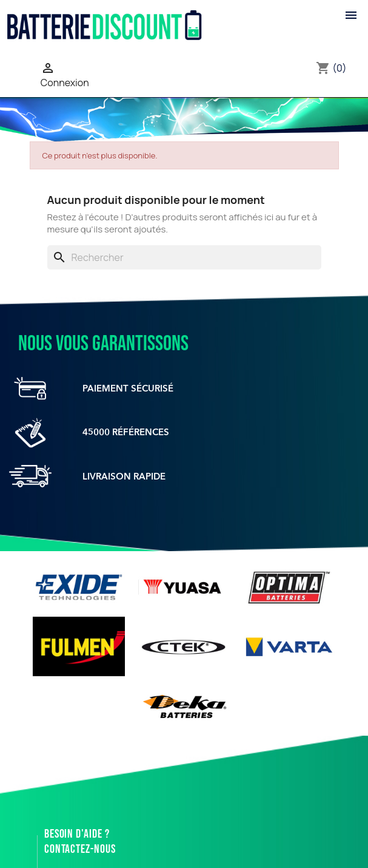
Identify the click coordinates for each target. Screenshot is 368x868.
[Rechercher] (184, 257)
